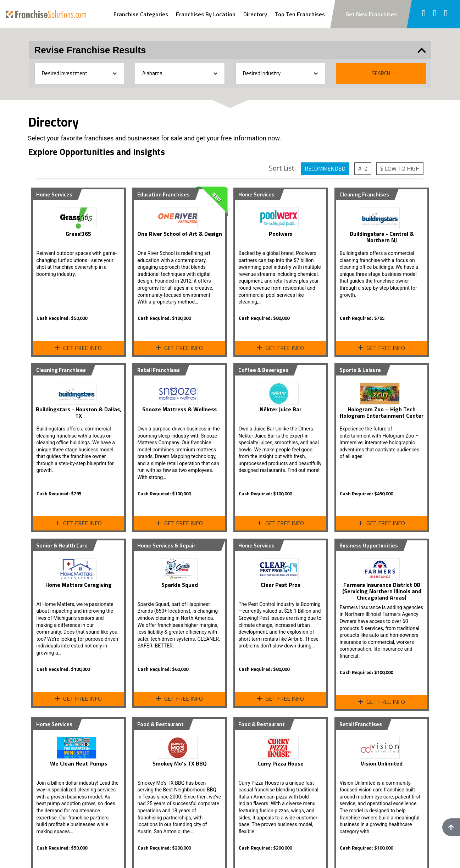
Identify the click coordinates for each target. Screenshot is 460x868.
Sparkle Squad (180, 585)
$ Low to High (400, 168)
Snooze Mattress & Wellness (179, 409)
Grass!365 (78, 234)
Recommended (325, 168)
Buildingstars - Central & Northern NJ (382, 237)
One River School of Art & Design (180, 234)
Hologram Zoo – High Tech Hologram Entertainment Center (382, 412)
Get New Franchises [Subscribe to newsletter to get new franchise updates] (371, 14)
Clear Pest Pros (281, 585)
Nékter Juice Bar (281, 409)
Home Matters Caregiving (79, 585)
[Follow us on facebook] (424, 14)
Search (381, 73)
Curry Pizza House (281, 763)
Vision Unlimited (382, 763)
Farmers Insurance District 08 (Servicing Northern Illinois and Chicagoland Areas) (382, 591)
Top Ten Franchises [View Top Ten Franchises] (300, 14)
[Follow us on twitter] (435, 14)
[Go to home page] (46, 14)
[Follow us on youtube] (446, 14)
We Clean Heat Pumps (79, 763)
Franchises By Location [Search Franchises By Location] (206, 14)
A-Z (363, 168)
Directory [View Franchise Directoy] (255, 14)
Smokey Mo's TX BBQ (180, 763)
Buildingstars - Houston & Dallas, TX (79, 412)
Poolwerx (281, 234)
